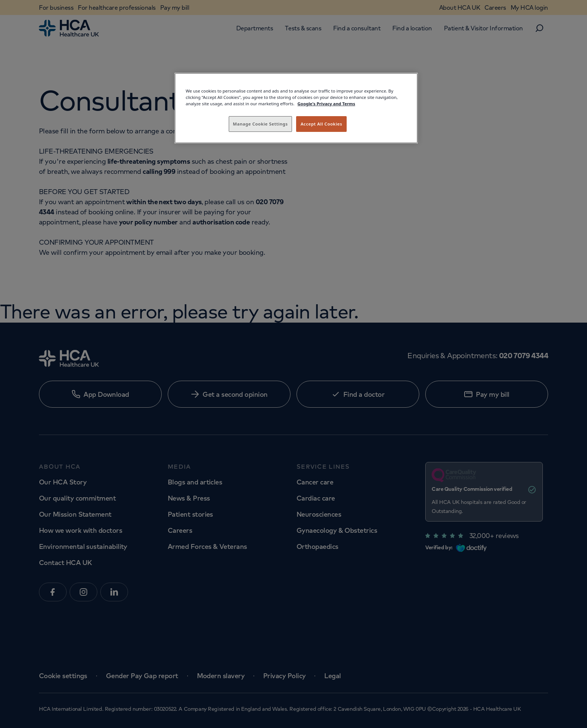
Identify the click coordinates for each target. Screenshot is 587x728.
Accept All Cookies (321, 124)
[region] (296, 108)
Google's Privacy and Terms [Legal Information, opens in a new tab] (326, 104)
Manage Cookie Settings (260, 124)
